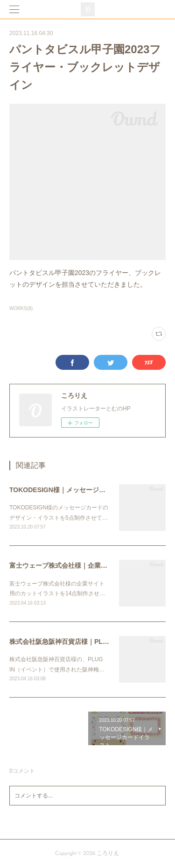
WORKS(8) (21, 308)
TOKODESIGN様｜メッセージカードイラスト (77, 490)
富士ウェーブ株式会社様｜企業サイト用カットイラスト (91, 565)
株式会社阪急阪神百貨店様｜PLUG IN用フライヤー (85, 642)
